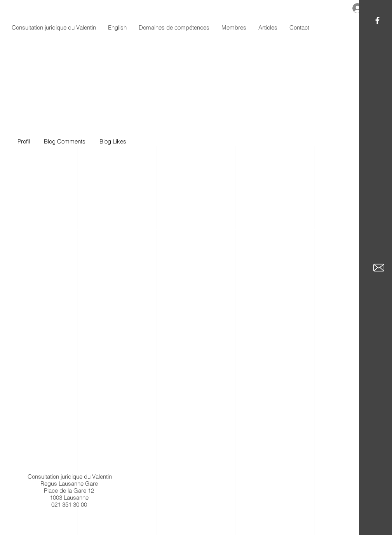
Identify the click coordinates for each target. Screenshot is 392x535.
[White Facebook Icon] (377, 20)
